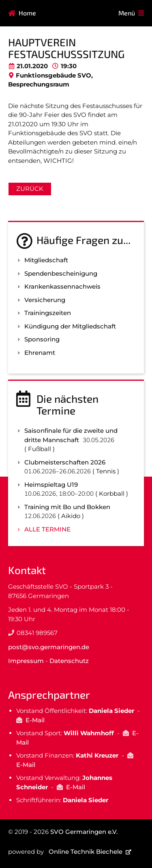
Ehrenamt (40, 353)
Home (27, 13)
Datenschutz (69, 661)
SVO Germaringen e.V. (84, 832)
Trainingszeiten (48, 313)
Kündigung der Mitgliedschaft (70, 326)
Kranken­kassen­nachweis (62, 286)
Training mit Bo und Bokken (67, 507)
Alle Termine (47, 529)
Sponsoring (42, 339)
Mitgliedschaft (46, 260)
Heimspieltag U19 (51, 485)
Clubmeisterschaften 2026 (65, 462)
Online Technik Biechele (86, 852)
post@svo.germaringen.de (49, 647)
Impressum (26, 661)
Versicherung (45, 300)
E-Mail (35, 720)
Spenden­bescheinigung (61, 273)
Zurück (30, 189)
